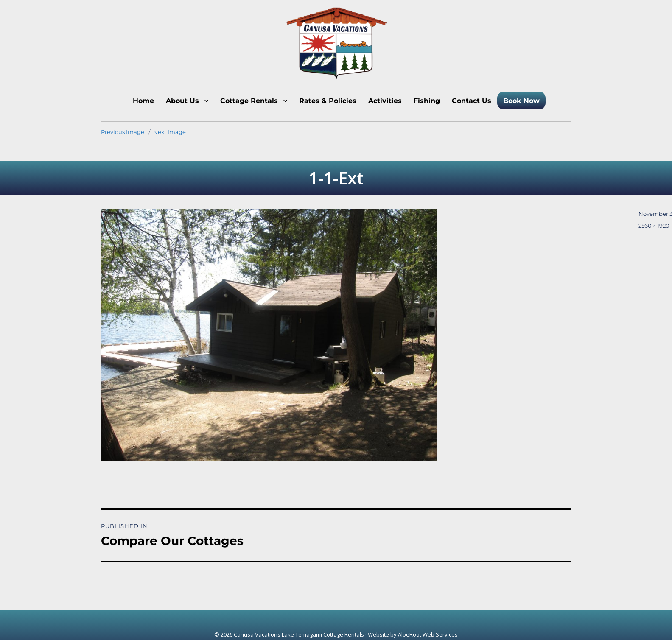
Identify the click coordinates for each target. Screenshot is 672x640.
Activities (385, 101)
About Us (182, 101)
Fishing (427, 101)
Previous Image (123, 132)
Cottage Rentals (249, 101)
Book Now (521, 101)
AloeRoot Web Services (428, 634)
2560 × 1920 (654, 226)
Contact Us (472, 101)
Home (143, 101)
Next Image (169, 132)
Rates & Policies (328, 101)
